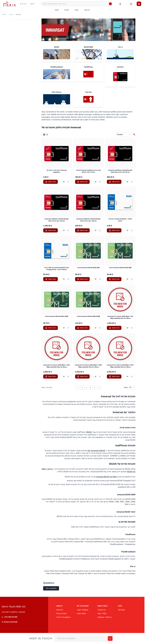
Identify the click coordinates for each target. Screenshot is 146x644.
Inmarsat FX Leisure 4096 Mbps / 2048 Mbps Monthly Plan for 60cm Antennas (88, 366)
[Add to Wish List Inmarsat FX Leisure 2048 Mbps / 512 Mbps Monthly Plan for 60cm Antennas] (127, 328)
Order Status (82, 614)
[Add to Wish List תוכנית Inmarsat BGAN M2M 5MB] (127, 279)
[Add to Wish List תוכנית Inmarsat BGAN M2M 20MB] (96, 328)
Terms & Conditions (63, 617)
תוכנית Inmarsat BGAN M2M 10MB (57, 316)
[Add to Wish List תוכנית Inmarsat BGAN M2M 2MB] (96, 279)
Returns (109, 617)
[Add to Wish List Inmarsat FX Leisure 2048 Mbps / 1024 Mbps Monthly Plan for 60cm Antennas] (64, 377)
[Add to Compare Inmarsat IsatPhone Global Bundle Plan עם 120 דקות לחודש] (68, 230)
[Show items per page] (132, 387)
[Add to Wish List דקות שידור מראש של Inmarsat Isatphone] (64, 182)
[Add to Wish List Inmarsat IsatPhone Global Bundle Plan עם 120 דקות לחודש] (64, 230)
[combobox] (77, 4)
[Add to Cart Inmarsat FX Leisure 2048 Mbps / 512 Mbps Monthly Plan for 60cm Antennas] (114, 328)
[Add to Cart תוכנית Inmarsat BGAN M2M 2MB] (82, 279)
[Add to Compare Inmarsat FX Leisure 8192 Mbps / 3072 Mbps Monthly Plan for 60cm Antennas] (132, 377)
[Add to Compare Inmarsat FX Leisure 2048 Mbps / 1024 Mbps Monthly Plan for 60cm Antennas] (68, 377)
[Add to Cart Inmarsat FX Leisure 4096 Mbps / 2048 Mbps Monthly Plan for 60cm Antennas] (82, 377)
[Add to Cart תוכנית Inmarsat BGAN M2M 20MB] (82, 328)
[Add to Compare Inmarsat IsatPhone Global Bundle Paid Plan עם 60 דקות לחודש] (132, 182)
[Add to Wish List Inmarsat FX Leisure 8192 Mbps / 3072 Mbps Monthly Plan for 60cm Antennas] (127, 377)
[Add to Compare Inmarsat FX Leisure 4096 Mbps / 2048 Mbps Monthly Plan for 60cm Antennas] (100, 377)
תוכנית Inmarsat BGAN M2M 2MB (88, 268)
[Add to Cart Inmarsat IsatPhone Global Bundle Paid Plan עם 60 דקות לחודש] (114, 182)
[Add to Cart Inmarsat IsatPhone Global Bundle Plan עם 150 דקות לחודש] (82, 230)
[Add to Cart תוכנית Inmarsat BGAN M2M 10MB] (51, 328)
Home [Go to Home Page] (4, 14)
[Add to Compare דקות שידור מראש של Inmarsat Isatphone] (68, 182)
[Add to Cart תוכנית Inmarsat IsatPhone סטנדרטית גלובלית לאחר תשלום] (82, 182)
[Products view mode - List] (47, 135)
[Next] (99, 387)
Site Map (121, 610)
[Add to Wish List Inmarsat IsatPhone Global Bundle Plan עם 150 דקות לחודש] (96, 230)
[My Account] (120, 4)
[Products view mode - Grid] (44, 135)
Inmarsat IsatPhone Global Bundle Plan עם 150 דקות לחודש (88, 220)
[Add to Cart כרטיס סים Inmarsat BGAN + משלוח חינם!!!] (114, 230)
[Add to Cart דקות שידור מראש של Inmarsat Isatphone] (51, 182)
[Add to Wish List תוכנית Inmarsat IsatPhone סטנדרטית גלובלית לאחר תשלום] (96, 182)
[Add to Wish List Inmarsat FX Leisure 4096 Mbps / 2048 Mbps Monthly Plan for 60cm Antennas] (96, 377)
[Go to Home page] (9, 4)
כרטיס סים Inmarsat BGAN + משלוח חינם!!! (120, 220)
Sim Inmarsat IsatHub (96, 451)
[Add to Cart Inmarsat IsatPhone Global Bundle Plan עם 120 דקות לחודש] (51, 230)
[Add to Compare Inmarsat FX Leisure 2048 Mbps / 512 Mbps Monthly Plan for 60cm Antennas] (132, 328)
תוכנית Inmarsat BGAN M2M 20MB (88, 316)
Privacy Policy (61, 614)
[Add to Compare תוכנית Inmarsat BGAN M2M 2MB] (100, 279)
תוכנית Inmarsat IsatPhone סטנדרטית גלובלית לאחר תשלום (88, 171)
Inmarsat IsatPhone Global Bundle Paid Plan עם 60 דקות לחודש (120, 171)
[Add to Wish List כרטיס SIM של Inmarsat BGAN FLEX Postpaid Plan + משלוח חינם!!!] (64, 279)
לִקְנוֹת (57, 10)
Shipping (101, 617)
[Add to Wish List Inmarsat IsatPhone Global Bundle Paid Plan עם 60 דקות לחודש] (127, 182)
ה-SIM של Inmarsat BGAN (107, 477)
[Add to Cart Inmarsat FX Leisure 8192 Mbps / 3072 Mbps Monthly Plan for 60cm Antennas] (114, 377)
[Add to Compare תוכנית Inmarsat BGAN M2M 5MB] (132, 279)
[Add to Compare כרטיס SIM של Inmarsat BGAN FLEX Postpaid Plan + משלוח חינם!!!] (68, 279)
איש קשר (87, 10)
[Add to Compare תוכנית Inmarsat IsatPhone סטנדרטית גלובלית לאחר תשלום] (100, 182)
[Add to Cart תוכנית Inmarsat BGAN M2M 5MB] (114, 279)
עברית (24, 4)
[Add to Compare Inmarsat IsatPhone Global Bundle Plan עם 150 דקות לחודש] (100, 230)
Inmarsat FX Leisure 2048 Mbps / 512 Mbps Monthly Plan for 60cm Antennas (120, 317)
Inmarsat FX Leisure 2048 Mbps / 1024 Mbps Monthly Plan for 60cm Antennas (57, 366)
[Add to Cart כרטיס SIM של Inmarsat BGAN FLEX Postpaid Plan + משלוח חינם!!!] (51, 279)
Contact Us (102, 610)
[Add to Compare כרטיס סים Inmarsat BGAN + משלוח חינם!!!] (132, 230)
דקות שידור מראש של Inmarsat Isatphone (57, 171)
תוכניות (67, 10)
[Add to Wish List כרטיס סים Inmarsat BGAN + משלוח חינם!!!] (127, 230)
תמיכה (76, 10)
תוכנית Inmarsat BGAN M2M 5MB (120, 268)
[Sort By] (124, 135)
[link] (78, 387)
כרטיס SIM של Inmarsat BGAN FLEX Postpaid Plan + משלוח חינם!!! (57, 269)
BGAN (89, 432)
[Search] (110, 4)
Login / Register (83, 610)
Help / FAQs (102, 614)
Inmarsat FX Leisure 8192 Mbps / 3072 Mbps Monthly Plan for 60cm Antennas (120, 366)
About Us (60, 610)
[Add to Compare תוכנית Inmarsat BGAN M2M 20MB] (100, 328)
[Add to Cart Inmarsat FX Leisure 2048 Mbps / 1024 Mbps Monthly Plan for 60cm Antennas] (51, 377)
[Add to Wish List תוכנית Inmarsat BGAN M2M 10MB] (64, 328)
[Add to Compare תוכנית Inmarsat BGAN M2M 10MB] (68, 328)
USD (33, 4)
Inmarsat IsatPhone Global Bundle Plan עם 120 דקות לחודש (57, 220)
